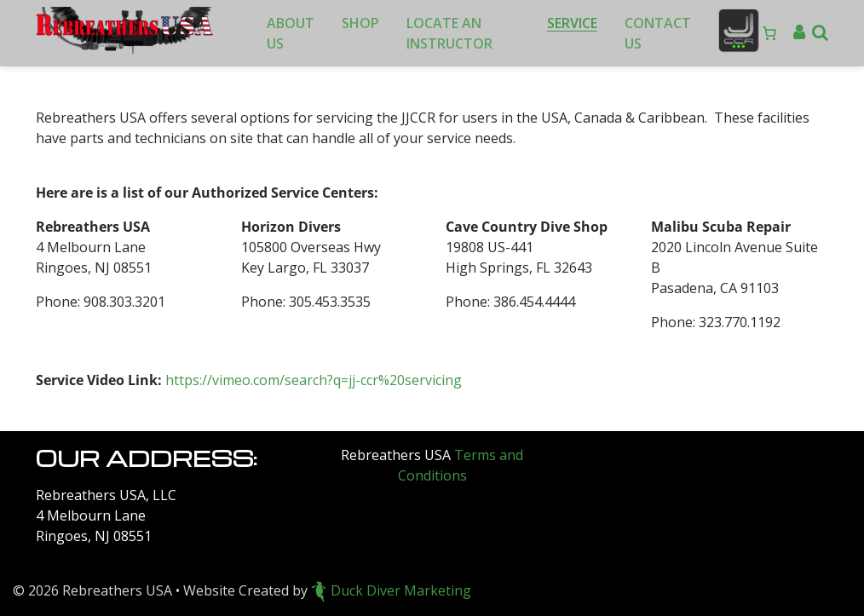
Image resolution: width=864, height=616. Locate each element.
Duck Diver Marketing (391, 590)
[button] (820, 33)
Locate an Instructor (449, 33)
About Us (291, 33)
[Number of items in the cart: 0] (769, 33)
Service (572, 23)
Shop (360, 23)
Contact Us (658, 33)
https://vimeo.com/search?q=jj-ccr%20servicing (314, 380)
